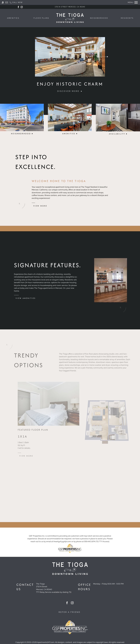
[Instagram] (22, 7)
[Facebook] (18, 7)
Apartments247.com (46, 642)
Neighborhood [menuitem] (99, 18)
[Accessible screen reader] (3, 2)
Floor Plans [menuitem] (41, 18)
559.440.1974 (90, 541)
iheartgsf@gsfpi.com (62, 541)
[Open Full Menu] (133, 2)
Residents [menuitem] (127, 18)
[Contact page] (7, 2)
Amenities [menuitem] (13, 18)
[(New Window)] (54, 588)
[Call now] (16, 2)
